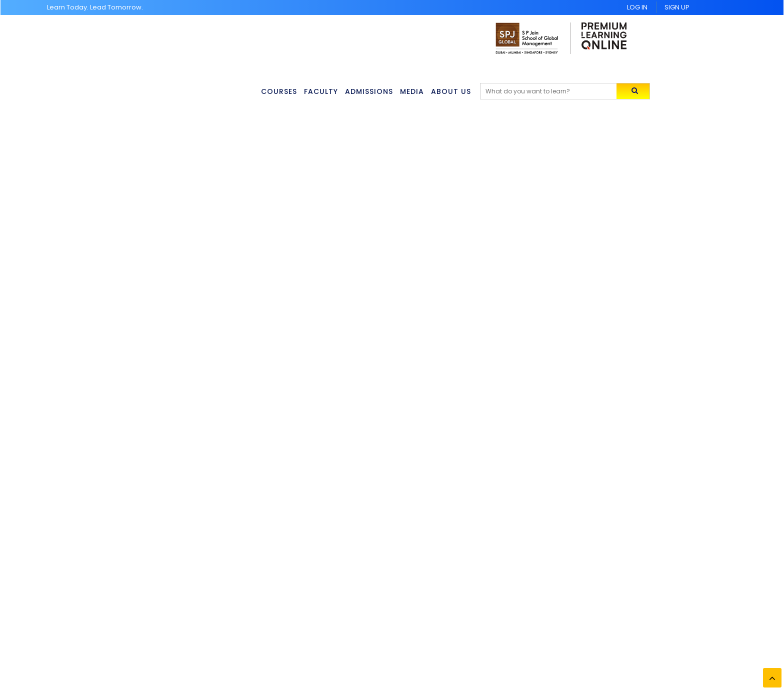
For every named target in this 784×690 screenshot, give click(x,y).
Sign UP (677, 7)
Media (415, 91)
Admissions (371, 91)
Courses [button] (279, 91)
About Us (455, 91)
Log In (637, 7)
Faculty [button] (322, 91)
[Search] (555, 91)
